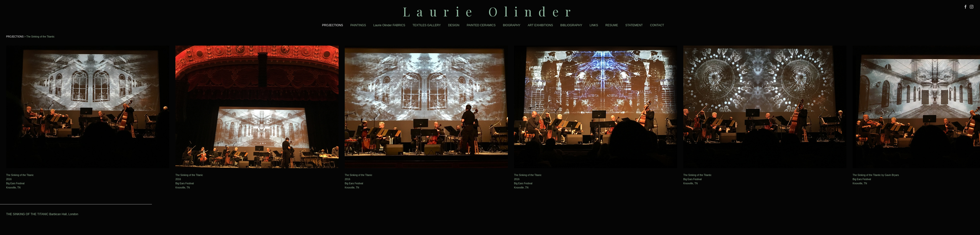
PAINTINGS (358, 25)
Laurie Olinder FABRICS (389, 25)
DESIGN (454, 25)
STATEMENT (634, 25)
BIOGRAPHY (512, 25)
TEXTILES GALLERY (427, 25)
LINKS (594, 25)
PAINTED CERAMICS (481, 25)
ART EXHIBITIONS (540, 25)
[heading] (490, 11)
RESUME (612, 25)
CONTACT (657, 25)
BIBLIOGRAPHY (571, 25)
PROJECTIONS (333, 25)
